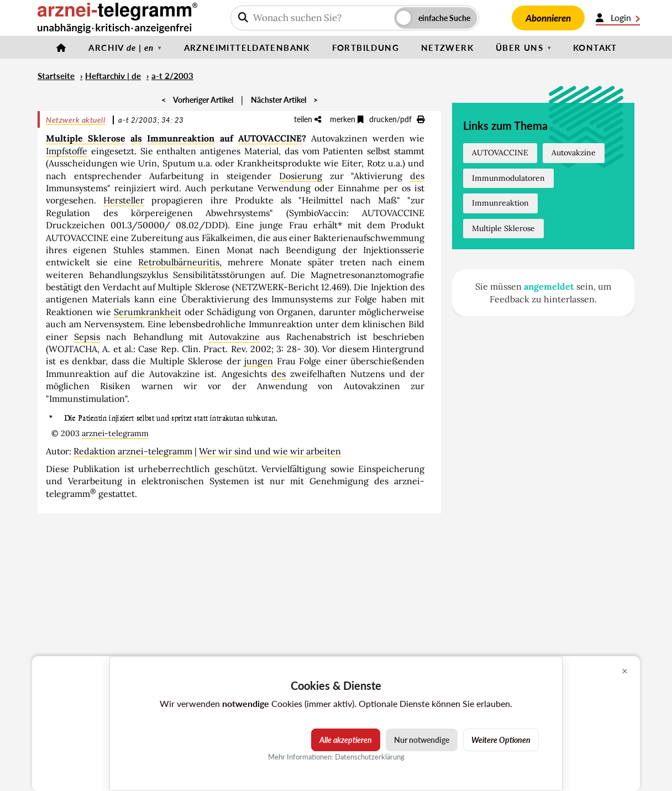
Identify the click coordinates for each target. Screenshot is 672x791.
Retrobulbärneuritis (179, 262)
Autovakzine (234, 337)
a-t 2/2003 (172, 76)
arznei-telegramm (115, 433)
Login (618, 18)
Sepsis (87, 337)
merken (347, 119)
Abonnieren (548, 18)
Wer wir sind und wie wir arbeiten (270, 451)
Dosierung (301, 176)
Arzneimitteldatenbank (247, 48)
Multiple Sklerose (86, 138)
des (417, 176)
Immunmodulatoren (508, 178)
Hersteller (124, 200)
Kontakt (595, 48)
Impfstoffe (67, 151)
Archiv (121, 48)
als (136, 138)
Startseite (56, 76)
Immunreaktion (181, 138)
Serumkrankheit (148, 312)
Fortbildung (366, 48)
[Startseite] (61, 48)
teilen (308, 119)
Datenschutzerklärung (370, 757)
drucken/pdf (397, 119)
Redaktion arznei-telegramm (133, 451)
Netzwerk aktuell (75, 120)
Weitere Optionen (501, 740)
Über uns (519, 48)
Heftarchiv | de (113, 76)
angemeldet (549, 286)
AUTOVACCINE (270, 138)
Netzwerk (447, 48)
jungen (259, 361)
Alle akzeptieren (346, 740)
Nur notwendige (422, 740)
